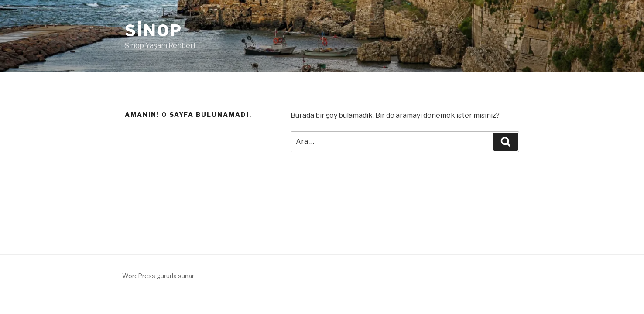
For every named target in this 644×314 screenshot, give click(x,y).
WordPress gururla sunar (158, 276)
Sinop (153, 31)
